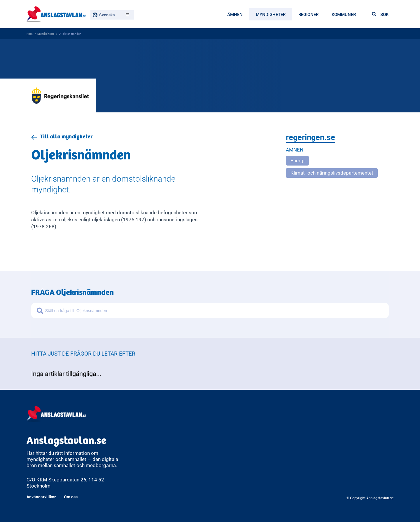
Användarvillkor (41, 497)
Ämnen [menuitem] (235, 14)
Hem (30, 34)
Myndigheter (46, 34)
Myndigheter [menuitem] (271, 14)
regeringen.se (310, 138)
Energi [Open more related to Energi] (297, 161)
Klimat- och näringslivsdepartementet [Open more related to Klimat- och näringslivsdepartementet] (332, 173)
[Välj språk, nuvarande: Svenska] (112, 15)
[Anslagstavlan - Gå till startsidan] (56, 13)
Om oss (71, 497)
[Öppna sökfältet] (380, 14)
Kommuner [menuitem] (344, 14)
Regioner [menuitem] (308, 14)
